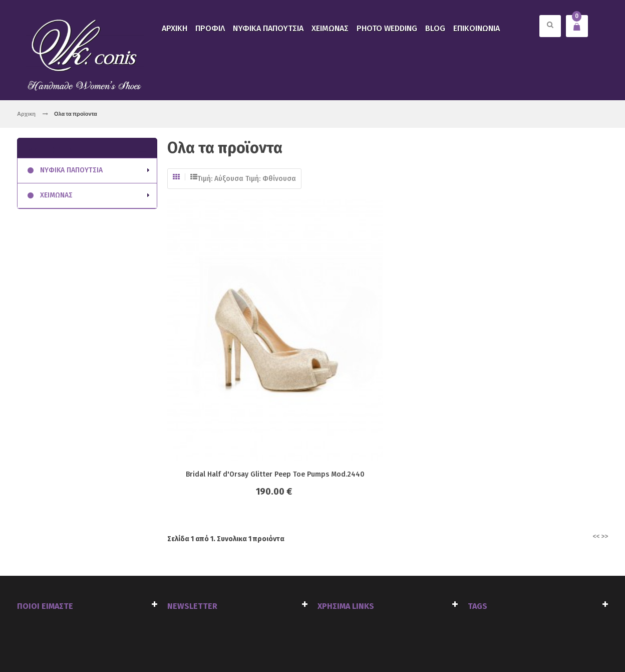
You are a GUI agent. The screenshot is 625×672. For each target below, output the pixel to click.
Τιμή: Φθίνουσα (271, 179)
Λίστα (194, 177)
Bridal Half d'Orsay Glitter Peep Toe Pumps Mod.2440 (262, 337)
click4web (131, 643)
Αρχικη (26, 114)
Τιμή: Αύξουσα (220, 179)
